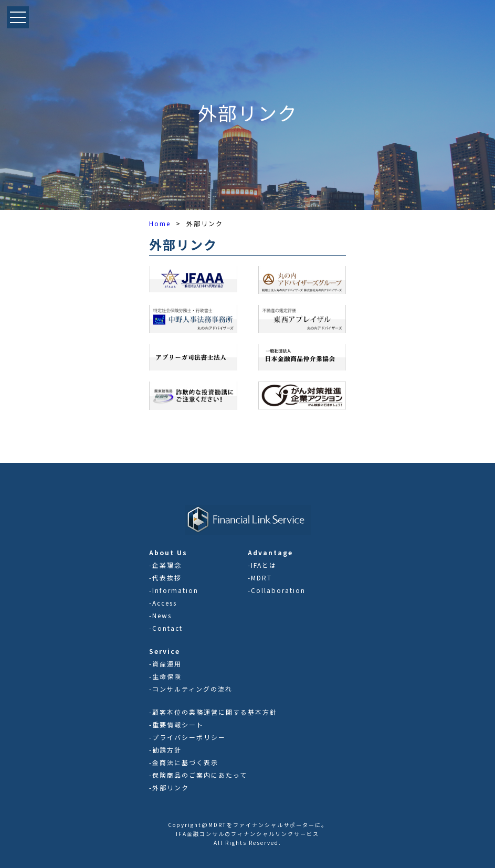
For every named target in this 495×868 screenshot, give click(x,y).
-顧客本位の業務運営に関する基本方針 (213, 712)
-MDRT (260, 578)
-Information (174, 590)
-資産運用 (165, 664)
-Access (163, 603)
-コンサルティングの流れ (191, 689)
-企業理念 (165, 565)
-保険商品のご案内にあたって (198, 775)
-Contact (166, 628)
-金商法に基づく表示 (184, 762)
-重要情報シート (176, 724)
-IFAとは (262, 565)
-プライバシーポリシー (187, 737)
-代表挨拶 (165, 578)
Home (160, 223)
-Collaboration (277, 590)
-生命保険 (165, 676)
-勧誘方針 (165, 750)
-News (160, 615)
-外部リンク (169, 787)
